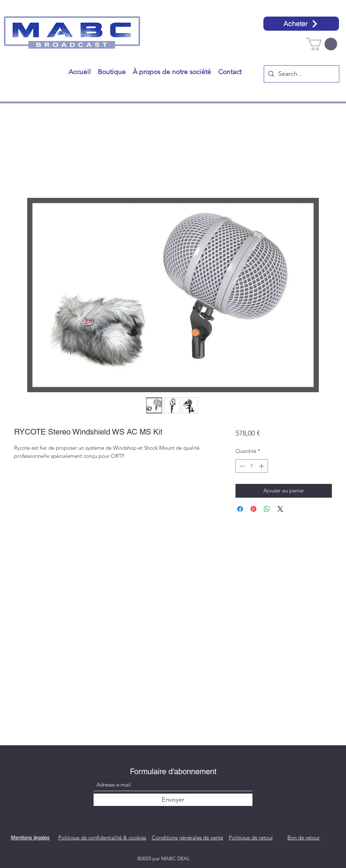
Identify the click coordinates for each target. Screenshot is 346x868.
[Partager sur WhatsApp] (267, 509)
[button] (322, 44)
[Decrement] (241, 466)
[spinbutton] (252, 466)
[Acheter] (301, 24)
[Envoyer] (173, 800)
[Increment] (262, 466)
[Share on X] (280, 509)
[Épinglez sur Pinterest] (253, 509)
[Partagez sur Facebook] (240, 509)
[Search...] (301, 74)
